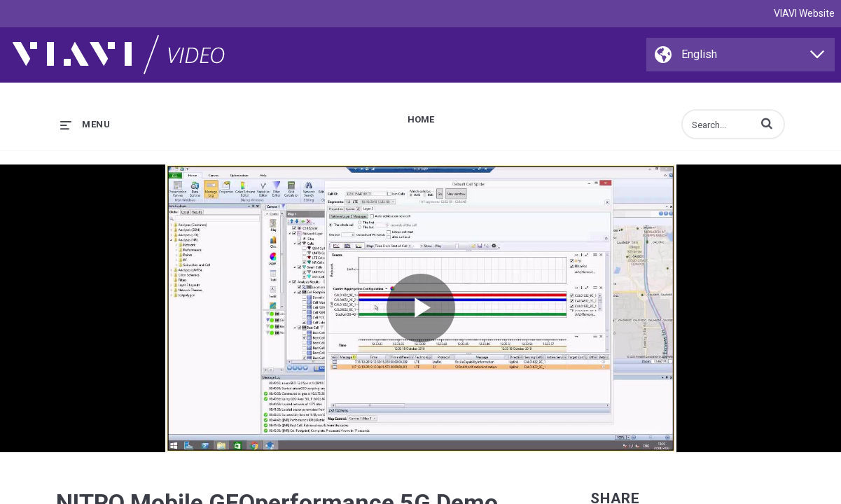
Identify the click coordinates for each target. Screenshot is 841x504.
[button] (767, 123)
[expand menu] (85, 124)
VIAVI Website (804, 13)
